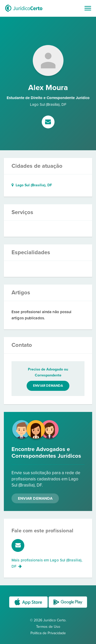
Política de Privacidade (48, 633)
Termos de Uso (48, 627)
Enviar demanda (48, 386)
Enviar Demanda (35, 498)
